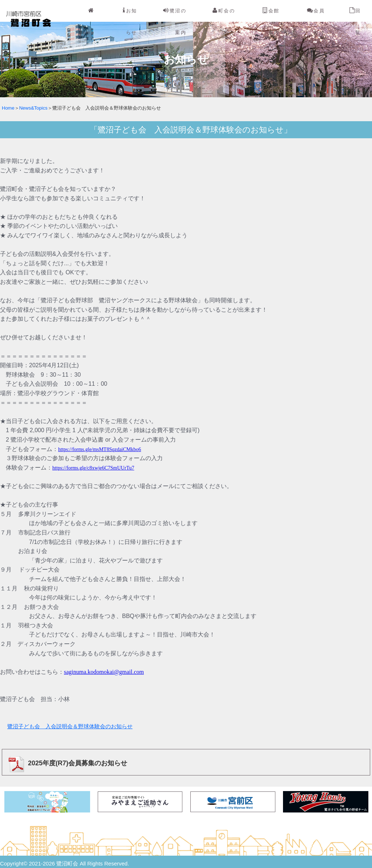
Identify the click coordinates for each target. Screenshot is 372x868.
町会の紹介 (224, 21)
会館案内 (271, 21)
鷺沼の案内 (175, 21)
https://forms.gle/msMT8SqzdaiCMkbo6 (100, 449)
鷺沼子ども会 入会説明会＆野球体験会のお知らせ (70, 726)
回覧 (355, 21)
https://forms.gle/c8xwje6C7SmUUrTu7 (93, 468)
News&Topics (33, 108)
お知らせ (130, 21)
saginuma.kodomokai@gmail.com (104, 672)
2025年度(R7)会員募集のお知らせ (66, 763)
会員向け (316, 21)
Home (87, 21)
